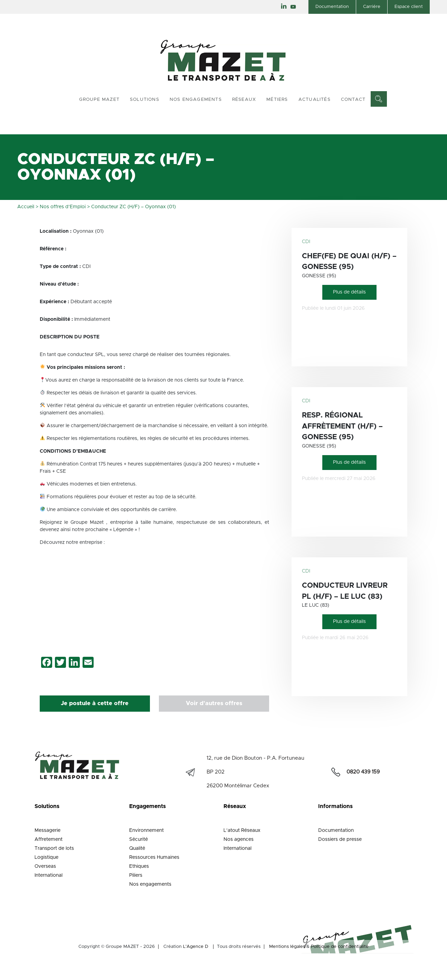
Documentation (332, 7)
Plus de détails (349, 292)
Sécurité (139, 839)
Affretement (49, 839)
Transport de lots (54, 848)
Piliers (136, 875)
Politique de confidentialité (340, 947)
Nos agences (239, 839)
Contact (353, 100)
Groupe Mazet (99, 100)
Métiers (277, 100)
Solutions (145, 100)
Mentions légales (287, 947)
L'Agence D (196, 947)
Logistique (46, 857)
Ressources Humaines (154, 857)
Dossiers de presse (340, 839)
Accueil (26, 207)
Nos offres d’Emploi (63, 207)
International (49, 875)
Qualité (137, 848)
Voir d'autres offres (214, 703)
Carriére (372, 7)
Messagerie (47, 830)
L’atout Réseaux (242, 830)
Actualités (315, 100)
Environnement (146, 830)
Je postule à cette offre (95, 703)
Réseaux (244, 100)
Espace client (409, 7)
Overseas (45, 866)
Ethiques (139, 866)
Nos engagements (196, 100)
